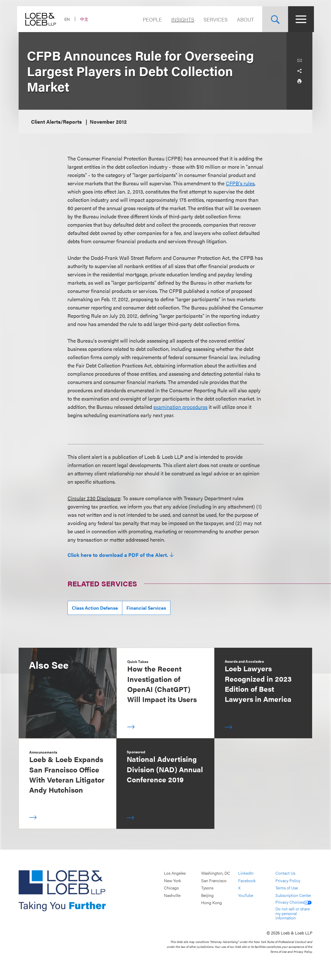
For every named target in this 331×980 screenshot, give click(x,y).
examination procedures (180, 407)
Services (214, 19)
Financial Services (146, 608)
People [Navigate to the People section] (151, 19)
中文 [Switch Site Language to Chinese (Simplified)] (86, 19)
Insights (181, 19)
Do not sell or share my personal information (293, 913)
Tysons (207, 888)
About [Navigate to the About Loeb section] (244, 19)
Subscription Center (293, 895)
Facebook (247, 880)
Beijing (207, 895)
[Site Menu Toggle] (299, 19)
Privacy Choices (294, 902)
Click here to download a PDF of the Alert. (118, 555)
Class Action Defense (95, 608)
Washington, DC (216, 873)
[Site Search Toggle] (274, 19)
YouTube (246, 895)
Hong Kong (212, 903)
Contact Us (285, 873)
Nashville (172, 895)
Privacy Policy (288, 880)
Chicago (171, 888)
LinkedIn (246, 873)
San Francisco (214, 880)
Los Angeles (175, 873)
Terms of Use (287, 888)
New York (172, 880)
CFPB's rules (240, 183)
